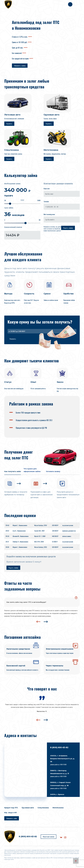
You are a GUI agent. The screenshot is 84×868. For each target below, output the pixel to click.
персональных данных (54, 231)
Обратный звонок (49, 838)
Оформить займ (12, 820)
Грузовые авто (28, 809)
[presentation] (38, 623)
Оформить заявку (20, 66)
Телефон (46, 201)
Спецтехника (43, 809)
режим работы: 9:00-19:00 (62, 761)
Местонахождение (49, 214)
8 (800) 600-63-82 (59, 749)
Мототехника (58, 809)
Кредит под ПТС (11, 809)
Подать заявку (68, 228)
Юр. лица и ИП (10, 814)
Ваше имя (47, 188)
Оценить (9, 124)
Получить (13, 339)
